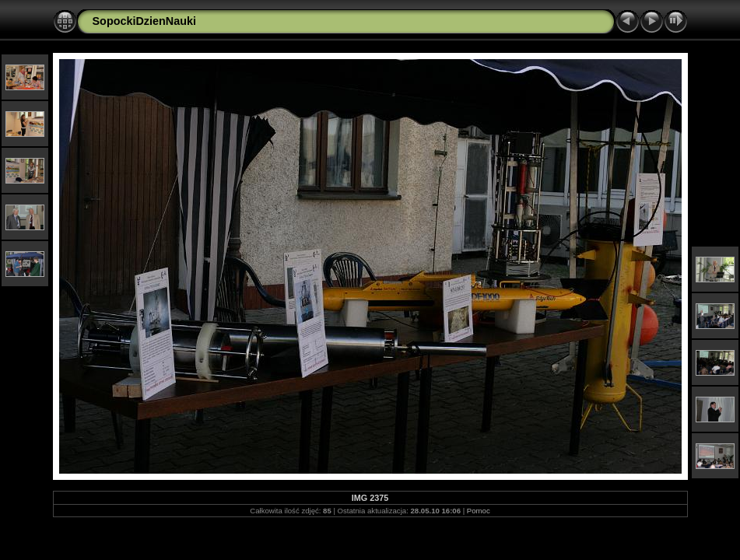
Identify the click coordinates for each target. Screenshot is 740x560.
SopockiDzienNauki (145, 21)
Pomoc (479, 511)
